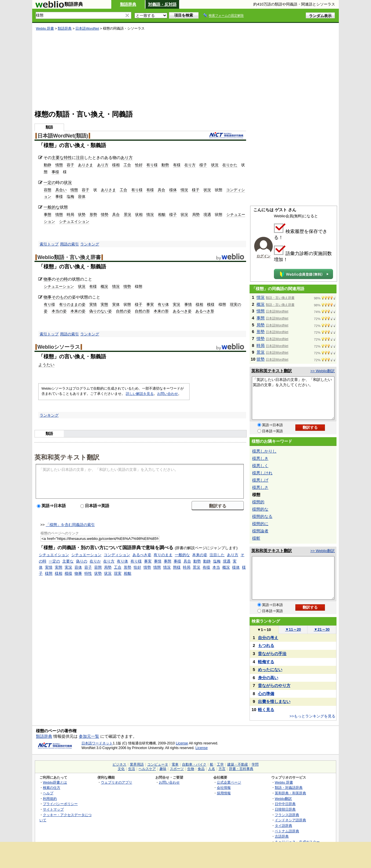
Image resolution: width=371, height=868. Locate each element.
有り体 (163, 304)
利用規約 (50, 799)
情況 (184, 190)
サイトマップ (53, 809)
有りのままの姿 (72, 304)
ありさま (86, 165)
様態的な (260, 509)
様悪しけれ (262, 473)
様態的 (258, 502)
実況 (177, 304)
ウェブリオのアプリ (117, 782)
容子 (70, 165)
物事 (48, 279)
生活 (132, 769)
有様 (177, 165)
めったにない (270, 670)
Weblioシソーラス (59, 347)
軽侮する (266, 662)
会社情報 (224, 787)
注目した (217, 555)
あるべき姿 (182, 311)
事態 (48, 215)
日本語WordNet (87, 28)
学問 (255, 764)
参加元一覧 (89, 736)
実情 (93, 304)
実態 (104, 304)
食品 (201, 769)
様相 (116, 165)
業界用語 (137, 764)
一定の (50, 182)
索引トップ (49, 244)
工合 (127, 165)
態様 (177, 567)
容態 (48, 190)
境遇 (207, 215)
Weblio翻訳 (283, 799)
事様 (55, 172)
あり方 (127, 158)
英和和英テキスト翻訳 (67, 457)
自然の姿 (123, 311)
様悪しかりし (264, 451)
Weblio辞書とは (55, 782)
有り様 (152, 165)
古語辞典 (282, 836)
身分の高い (268, 678)
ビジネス (119, 764)
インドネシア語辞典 (290, 820)
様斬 (256, 538)
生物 (191, 769)
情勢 (105, 215)
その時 (62, 279)
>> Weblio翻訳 (323, 371)
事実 (150, 304)
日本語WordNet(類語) (63, 136)
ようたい (46, 365)
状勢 (82, 215)
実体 (116, 304)
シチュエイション (74, 221)
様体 (173, 190)
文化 (121, 769)
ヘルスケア (147, 769)
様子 (203, 165)
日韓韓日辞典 (285, 809)
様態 (49, 573)
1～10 (264, 630)
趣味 (163, 769)
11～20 (293, 629)
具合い (61, 190)
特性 (68, 158)
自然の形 (142, 311)
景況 (128, 215)
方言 (222, 769)
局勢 (196, 215)
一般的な (52, 207)
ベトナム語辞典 (287, 831)
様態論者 (260, 531)
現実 (118, 573)
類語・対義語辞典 (289, 787)
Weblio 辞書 (45, 28)
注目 (80, 158)
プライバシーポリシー (60, 804)
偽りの (82, 561)
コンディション (117, 555)
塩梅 (70, 197)
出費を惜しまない (274, 701)
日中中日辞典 (285, 804)
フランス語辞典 (287, 815)
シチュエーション (59, 286)
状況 (215, 165)
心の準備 (266, 694)
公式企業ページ (229, 782)
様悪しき (260, 458)
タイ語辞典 (283, 825)
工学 (220, 764)
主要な (58, 158)
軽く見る (266, 710)
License (182, 743)
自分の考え (268, 638)
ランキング (90, 244)
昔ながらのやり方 (274, 686)
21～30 (322, 629)
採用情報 (224, 793)
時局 (70, 215)
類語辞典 (128, 4)
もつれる (266, 645)
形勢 (93, 215)
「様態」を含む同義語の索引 (70, 525)
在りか (95, 561)
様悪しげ (260, 480)
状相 (139, 215)
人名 (212, 769)
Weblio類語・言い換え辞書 (69, 257)
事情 (188, 304)
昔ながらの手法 (272, 654)
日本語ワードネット (97, 743)
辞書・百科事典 (241, 769)
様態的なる (262, 516)
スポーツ (177, 769)
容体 (82, 197)
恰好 (139, 165)
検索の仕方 (52, 787)
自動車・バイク (194, 764)
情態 (59, 165)
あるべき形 (205, 311)
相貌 (162, 215)
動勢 (165, 165)
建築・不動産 (238, 764)
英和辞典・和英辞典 (290, 793)
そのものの (62, 297)
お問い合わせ (168, 394)
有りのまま (163, 555)
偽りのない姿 (101, 311)
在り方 (190, 165)
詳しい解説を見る (140, 394)
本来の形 (161, 311)
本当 (216, 567)
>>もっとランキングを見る (312, 716)
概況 (104, 286)
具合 (161, 190)
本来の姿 (78, 311)
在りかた (230, 165)
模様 (211, 304)
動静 (48, 165)
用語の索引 (69, 244)
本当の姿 (59, 311)
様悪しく (260, 466)
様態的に (260, 524)
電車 (175, 764)
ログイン (263, 256)
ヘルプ (48, 793)
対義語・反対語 (162, 4)
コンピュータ (158, 764)
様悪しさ (260, 487)
